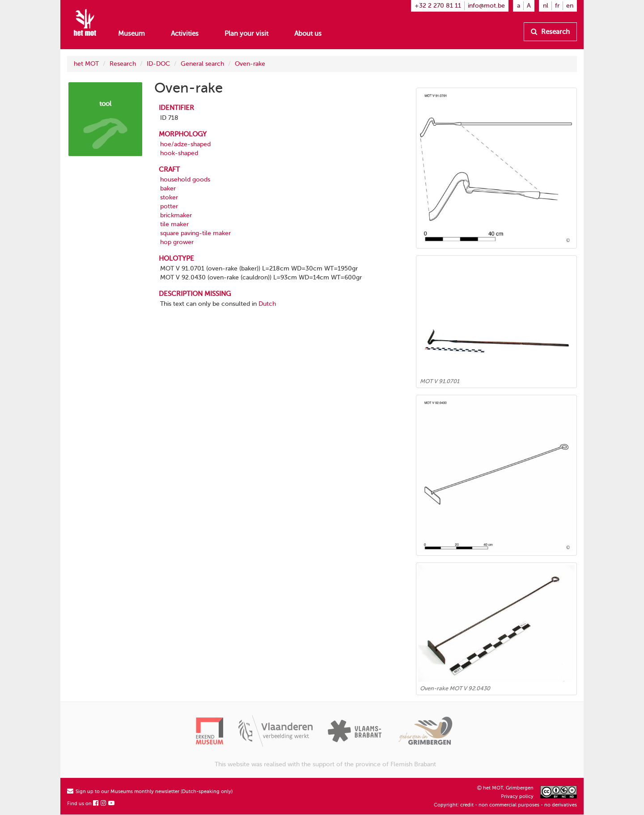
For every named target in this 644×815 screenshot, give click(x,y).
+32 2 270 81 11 (438, 6)
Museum (131, 34)
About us (308, 34)
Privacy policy (517, 796)
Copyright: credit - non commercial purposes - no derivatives (505, 805)
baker (168, 188)
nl (546, 6)
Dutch (267, 304)
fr (557, 6)
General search (202, 64)
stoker (169, 197)
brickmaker (176, 215)
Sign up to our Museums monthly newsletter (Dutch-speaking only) (150, 792)
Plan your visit (246, 34)
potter (169, 206)
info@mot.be (486, 6)
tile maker (174, 224)
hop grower (177, 242)
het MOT (86, 64)
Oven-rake (250, 64)
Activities (185, 34)
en (570, 6)
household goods (185, 179)
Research (550, 32)
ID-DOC (158, 64)
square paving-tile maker (195, 233)
